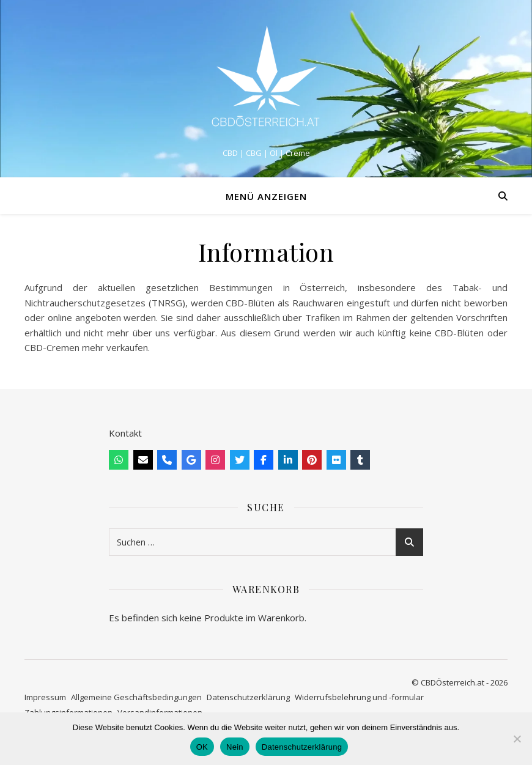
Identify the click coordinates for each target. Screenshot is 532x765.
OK (202, 747)
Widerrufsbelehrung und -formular (359, 697)
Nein (235, 747)
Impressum (45, 697)
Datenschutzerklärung (248, 697)
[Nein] (517, 739)
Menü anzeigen (266, 196)
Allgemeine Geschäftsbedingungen (136, 697)
